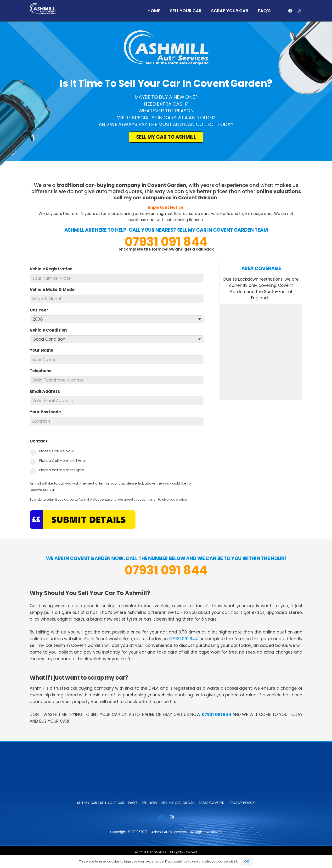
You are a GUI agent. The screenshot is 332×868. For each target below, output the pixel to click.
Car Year (41, 310)
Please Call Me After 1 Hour (62, 461)
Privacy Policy (242, 803)
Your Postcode (47, 412)
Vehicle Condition (50, 330)
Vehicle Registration (53, 269)
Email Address (47, 391)
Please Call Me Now (56, 451)
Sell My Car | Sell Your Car (101, 803)
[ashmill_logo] (43, 8)
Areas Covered (211, 803)
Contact (41, 441)
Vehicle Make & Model (55, 289)
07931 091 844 (166, 242)
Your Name (43, 350)
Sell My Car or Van (178, 803)
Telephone (43, 371)
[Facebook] (290, 11)
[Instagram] (299, 11)
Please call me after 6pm (62, 470)
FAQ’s (133, 803)
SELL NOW (149, 803)
